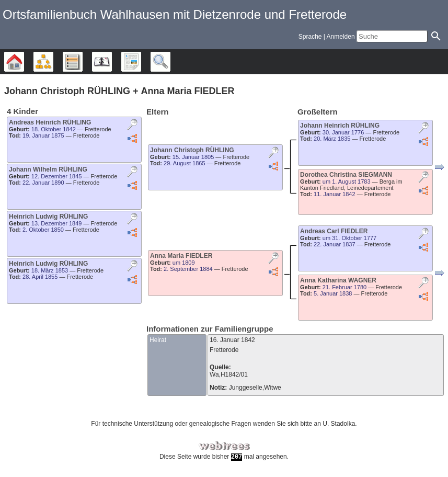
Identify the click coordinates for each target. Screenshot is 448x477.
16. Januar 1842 (232, 340)
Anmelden (341, 37)
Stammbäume (24, 62)
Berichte (141, 62)
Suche (170, 62)
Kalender (112, 62)
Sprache (310, 37)
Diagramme (53, 62)
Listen (82, 62)
